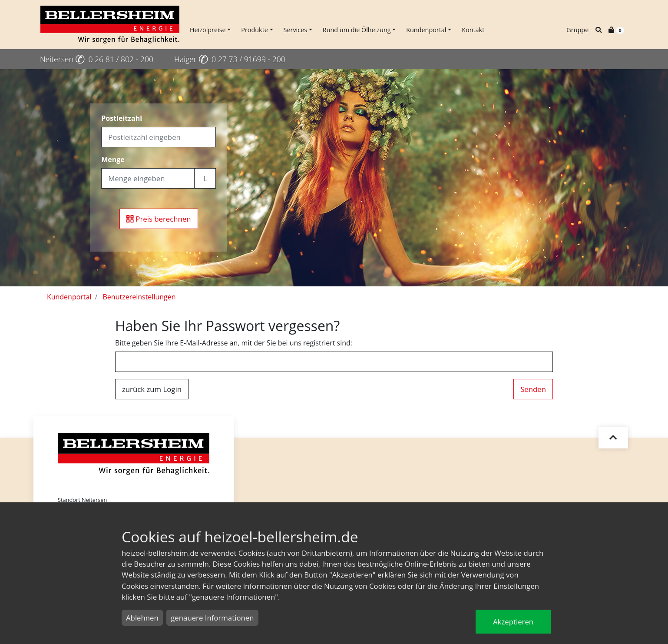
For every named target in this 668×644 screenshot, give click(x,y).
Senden (533, 389)
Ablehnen (142, 618)
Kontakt (473, 30)
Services (296, 30)
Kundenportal (426, 30)
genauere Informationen (212, 618)
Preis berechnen (159, 219)
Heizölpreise (208, 30)
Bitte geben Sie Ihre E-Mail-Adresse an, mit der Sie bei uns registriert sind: (234, 343)
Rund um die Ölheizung (357, 30)
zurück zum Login (152, 389)
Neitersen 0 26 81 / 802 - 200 (97, 59)
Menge (113, 159)
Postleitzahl (122, 118)
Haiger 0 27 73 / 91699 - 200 (230, 59)
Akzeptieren (513, 622)
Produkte (255, 30)
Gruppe (577, 30)
